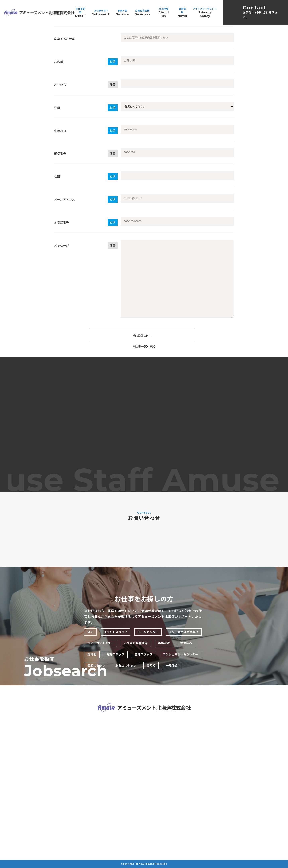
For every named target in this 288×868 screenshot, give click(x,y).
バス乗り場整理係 (136, 643)
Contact (262, 12)
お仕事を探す (101, 13)
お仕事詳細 (80, 12)
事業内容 (122, 13)
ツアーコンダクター (101, 643)
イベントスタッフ (116, 632)
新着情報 (182, 12)
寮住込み (186, 643)
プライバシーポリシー (205, 13)
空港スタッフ (144, 654)
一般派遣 (172, 666)
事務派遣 (164, 643)
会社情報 (164, 13)
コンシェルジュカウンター (181, 654)
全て (90, 632)
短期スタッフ (116, 654)
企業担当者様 (142, 13)
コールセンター (148, 632)
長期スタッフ (96, 666)
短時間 (92, 654)
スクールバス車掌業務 (183, 632)
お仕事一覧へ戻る (144, 346)
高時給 (151, 666)
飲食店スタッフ (126, 666)
